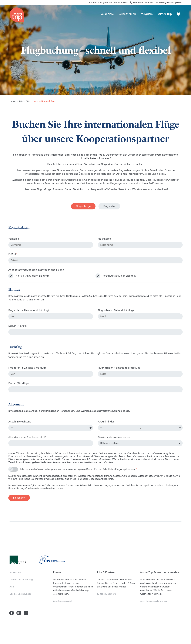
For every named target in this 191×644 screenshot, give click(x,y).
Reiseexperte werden (154, 601)
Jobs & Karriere (106, 594)
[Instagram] (19, 613)
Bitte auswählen (110, 443)
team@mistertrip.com (169, 3)
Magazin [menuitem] (147, 14)
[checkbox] (95, 278)
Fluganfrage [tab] (83, 206)
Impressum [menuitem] (15, 572)
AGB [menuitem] (12, 587)
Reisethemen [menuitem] (127, 14)
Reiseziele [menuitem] (107, 14)
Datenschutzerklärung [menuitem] (21, 580)
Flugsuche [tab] (109, 206)
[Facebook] (12, 613)
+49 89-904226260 (142, 3)
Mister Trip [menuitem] (165, 14)
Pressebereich (63, 601)
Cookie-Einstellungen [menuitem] (21, 594)
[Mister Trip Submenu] (179, 9)
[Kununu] (26, 613)
